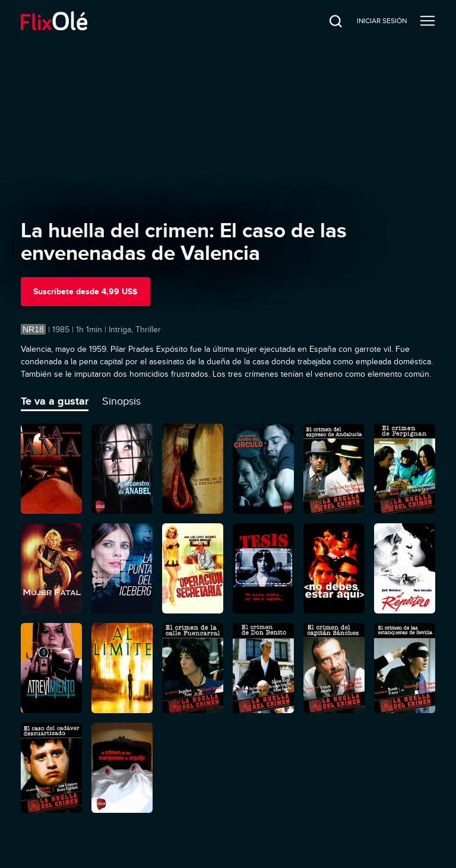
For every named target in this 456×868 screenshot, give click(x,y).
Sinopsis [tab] (121, 401)
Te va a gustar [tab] (55, 401)
